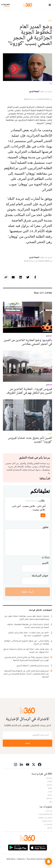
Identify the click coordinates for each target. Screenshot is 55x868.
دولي (50, 20)
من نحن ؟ (49, 811)
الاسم (45, 563)
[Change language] (6, 5)
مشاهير (49, 798)
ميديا (50, 791)
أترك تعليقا (27, 592)
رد (43, 515)
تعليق (45, 527)
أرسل (28, 743)
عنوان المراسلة (40, 575)
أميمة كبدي (34, 91)
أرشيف (50, 828)
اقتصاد (50, 781)
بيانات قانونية (47, 821)
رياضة (50, 795)
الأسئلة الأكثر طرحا (45, 814)
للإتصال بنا (48, 824)
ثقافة (50, 788)
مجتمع (49, 785)
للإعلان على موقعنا (45, 818)
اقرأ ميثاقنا (45, 478)
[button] (49, 862)
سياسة (49, 778)
